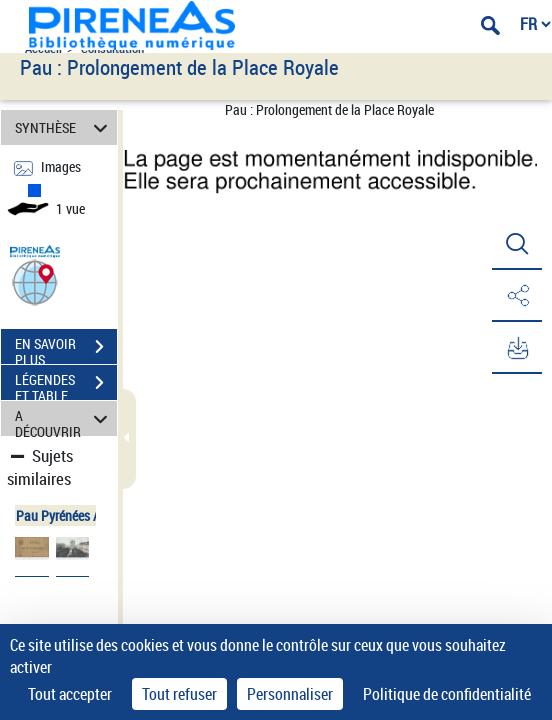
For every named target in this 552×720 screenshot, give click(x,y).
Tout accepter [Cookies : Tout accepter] (70, 694)
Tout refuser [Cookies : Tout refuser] (179, 694)
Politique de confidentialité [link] (447, 694)
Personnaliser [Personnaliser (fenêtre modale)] (290, 694)
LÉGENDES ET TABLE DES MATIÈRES (66, 385)
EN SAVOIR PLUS (66, 349)
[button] (35, 281)
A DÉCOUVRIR (64, 418)
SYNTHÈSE (64, 127)
